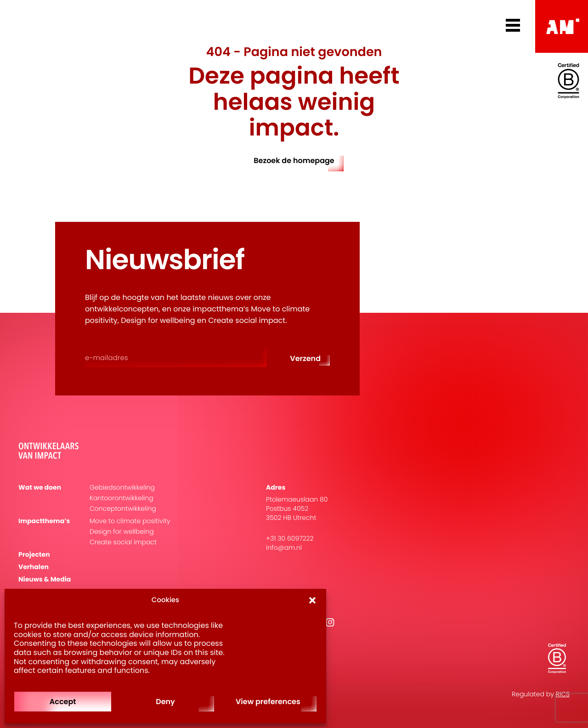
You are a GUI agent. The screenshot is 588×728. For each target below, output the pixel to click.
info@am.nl (284, 547)
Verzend (305, 358)
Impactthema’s (44, 521)
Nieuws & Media (45, 579)
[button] (312, 600)
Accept (63, 702)
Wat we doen (40, 488)
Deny (165, 702)
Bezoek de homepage (294, 161)
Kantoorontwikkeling (122, 498)
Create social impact (123, 542)
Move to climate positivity (130, 521)
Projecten (34, 555)
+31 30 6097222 (290, 538)
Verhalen (34, 567)
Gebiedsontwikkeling (122, 488)
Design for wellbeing (122, 532)
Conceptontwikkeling (123, 509)
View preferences (268, 702)
